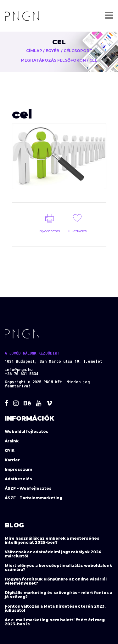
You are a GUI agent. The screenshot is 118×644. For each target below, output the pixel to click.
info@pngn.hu (19, 369)
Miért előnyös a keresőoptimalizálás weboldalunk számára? (58, 568)
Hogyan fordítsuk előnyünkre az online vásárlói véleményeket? (56, 581)
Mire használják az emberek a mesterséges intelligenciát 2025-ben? (52, 540)
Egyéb (52, 51)
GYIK (10, 450)
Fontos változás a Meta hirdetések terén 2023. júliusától (55, 608)
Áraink (12, 441)
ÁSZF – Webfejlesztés (28, 488)
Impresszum (18, 469)
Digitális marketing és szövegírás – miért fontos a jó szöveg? (59, 595)
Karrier (12, 460)
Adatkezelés (18, 479)
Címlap (34, 51)
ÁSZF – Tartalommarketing (34, 498)
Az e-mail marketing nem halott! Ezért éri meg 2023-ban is (55, 622)
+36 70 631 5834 (21, 374)
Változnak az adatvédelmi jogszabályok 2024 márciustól (53, 554)
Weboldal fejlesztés (27, 431)
